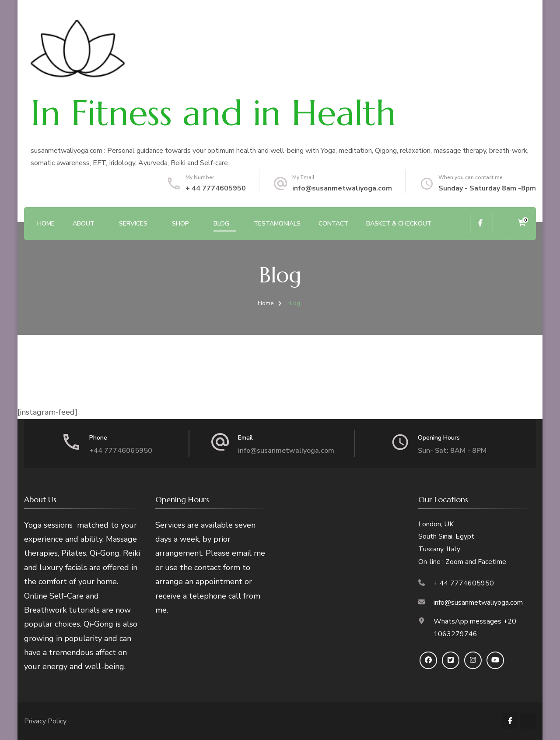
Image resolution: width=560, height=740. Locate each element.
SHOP (180, 224)
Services (133, 224)
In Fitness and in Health (213, 113)
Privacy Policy (45, 721)
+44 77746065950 (121, 451)
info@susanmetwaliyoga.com (342, 188)
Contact (333, 224)
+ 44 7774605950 (216, 188)
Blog (221, 224)
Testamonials (277, 224)
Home (46, 224)
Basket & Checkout (399, 224)
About (84, 224)
